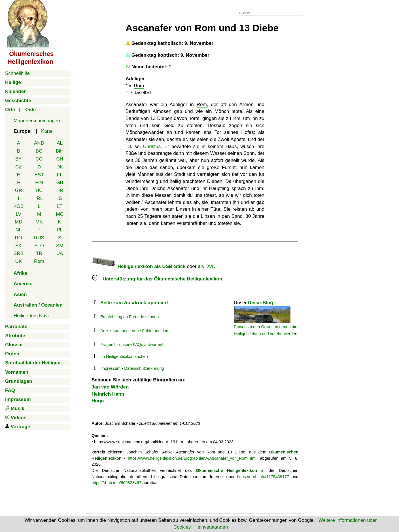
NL (18, 230)
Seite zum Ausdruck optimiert (134, 303)
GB (60, 182)
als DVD (207, 266)
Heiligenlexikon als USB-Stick (139, 266)
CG (39, 159)
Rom (39, 261)
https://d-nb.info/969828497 (116, 483)
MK (39, 222)
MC (60, 214)
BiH (60, 151)
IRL (39, 198)
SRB (19, 253)
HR (60, 190)
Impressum (110, 368)
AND (39, 143)
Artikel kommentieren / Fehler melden (134, 331)
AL (60, 143)
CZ (19, 167)
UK (19, 261)
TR (39, 253)
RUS (39, 238)
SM (60, 246)
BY (19, 159)
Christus (152, 146)
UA (60, 253)
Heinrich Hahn (108, 394)
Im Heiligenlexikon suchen (124, 356)
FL (60, 175)
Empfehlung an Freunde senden (130, 317)
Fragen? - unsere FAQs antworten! (132, 345)
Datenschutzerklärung (144, 368)
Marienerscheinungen (37, 121)
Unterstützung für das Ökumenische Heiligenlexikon (157, 279)
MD (18, 222)
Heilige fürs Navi (31, 316)
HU (39, 190)
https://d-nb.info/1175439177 (263, 477)
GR (19, 190)
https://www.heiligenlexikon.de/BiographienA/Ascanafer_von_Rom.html (192, 458)
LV (19, 214)
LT (60, 206)
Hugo (98, 401)
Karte (30, 110)
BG (39, 151)
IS (60, 198)
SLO (39, 246)
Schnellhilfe (17, 73)
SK (19, 246)
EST (39, 175)
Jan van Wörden (110, 387)
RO (19, 238)
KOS (18, 206)
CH (60, 159)
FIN (39, 182)
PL (60, 230)
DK (60, 167)
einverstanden (213, 527)
